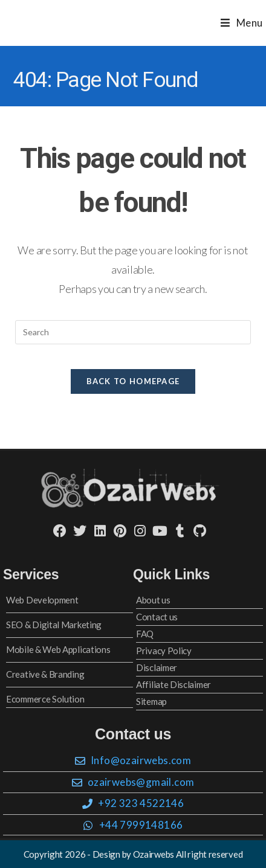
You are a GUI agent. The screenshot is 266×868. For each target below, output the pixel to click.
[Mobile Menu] (242, 23)
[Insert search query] (133, 332)
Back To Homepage (133, 381)
